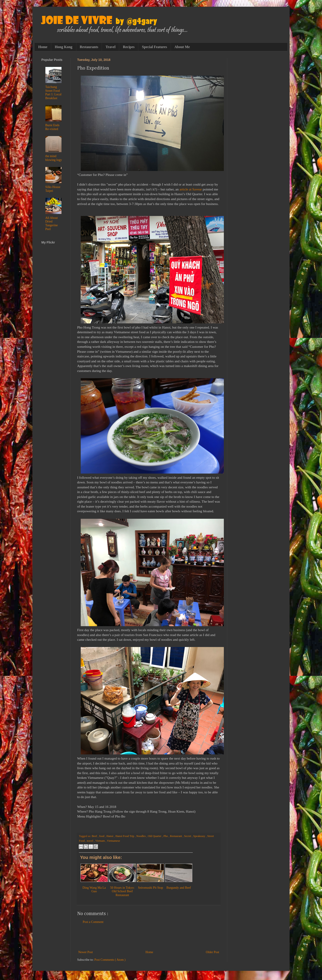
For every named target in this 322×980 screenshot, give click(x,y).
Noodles (141, 836)
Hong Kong (64, 47)
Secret (188, 836)
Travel (110, 47)
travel (90, 841)
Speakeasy (199, 836)
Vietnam (100, 841)
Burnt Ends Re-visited (52, 127)
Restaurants (89, 47)
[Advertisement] (149, 937)
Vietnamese (113, 841)
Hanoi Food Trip (125, 836)
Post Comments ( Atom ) (110, 960)
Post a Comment (93, 922)
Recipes (129, 47)
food (102, 836)
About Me (182, 47)
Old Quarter (155, 836)
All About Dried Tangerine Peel (52, 223)
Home (43, 47)
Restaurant (176, 836)
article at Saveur (191, 189)
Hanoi (110, 836)
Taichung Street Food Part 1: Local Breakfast (53, 93)
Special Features (155, 47)
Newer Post (86, 952)
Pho (166, 836)
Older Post (213, 952)
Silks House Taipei (53, 189)
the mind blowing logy (54, 158)
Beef (95, 836)
